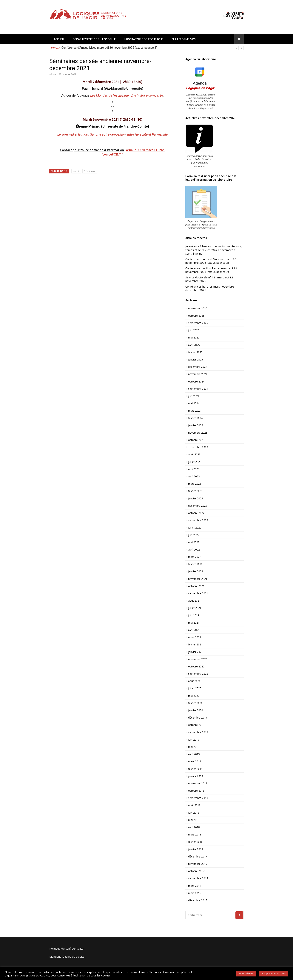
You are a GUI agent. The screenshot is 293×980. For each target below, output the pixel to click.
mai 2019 (194, 747)
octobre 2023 (196, 440)
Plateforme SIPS (183, 39)
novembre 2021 (198, 579)
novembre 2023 (198, 433)
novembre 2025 (198, 308)
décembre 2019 (198, 718)
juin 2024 (194, 396)
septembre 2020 (198, 674)
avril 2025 (194, 345)
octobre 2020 (196, 667)
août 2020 (194, 681)
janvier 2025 (196, 360)
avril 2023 (194, 476)
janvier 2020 (196, 710)
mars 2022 (195, 557)
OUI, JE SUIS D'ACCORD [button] (273, 973)
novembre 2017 (198, 864)
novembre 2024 (198, 374)
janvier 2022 (196, 571)
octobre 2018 (196, 791)
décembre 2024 (198, 367)
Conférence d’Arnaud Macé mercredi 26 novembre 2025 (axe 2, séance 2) (109, 48)
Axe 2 (76, 171)
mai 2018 (194, 820)
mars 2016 (195, 893)
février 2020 (195, 703)
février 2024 (195, 418)
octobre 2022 (196, 513)
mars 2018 (195, 835)
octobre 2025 (196, 316)
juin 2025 (194, 330)
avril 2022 (194, 550)
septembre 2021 (198, 593)
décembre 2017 (198, 857)
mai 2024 (194, 403)
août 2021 (194, 601)
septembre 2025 (198, 323)
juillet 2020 (195, 688)
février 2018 (195, 842)
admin (53, 74)
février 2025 (195, 352)
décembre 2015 (198, 900)
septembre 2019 (198, 732)
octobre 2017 (196, 871)
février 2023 (195, 491)
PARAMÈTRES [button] (246, 973)
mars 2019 (195, 761)
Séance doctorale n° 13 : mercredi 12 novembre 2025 (209, 279)
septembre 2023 (198, 447)
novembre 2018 (198, 783)
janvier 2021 (196, 652)
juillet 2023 (195, 462)
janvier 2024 (196, 425)
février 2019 (195, 769)
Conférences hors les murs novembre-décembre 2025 (210, 288)
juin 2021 (194, 615)
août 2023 (194, 454)
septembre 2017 (198, 878)
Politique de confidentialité (66, 948)
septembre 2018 (198, 798)
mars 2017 (195, 886)
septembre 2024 (198, 389)
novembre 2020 (198, 659)
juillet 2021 (195, 608)
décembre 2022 (198, 506)
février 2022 (195, 564)
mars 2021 (195, 637)
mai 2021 (194, 623)
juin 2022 (194, 535)
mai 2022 (194, 542)
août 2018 (194, 805)
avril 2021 (194, 630)
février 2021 (195, 645)
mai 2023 (194, 469)
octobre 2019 (196, 725)
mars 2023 (195, 484)
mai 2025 (194, 338)
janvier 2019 (196, 776)
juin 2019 (194, 740)
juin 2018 (194, 813)
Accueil (59, 39)
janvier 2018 (196, 849)
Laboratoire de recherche (144, 39)
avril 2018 (194, 827)
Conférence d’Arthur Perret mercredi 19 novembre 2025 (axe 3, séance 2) (211, 270)
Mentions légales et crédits (67, 957)
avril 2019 (194, 754)
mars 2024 (195, 411)
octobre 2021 (196, 586)
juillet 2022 (195, 528)
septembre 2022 (198, 520)
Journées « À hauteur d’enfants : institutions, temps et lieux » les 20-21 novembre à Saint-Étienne (214, 250)
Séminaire (90, 171)
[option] (153, 48)
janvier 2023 (196, 498)
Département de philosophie (94, 39)
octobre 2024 (196, 382)
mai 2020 (194, 696)
